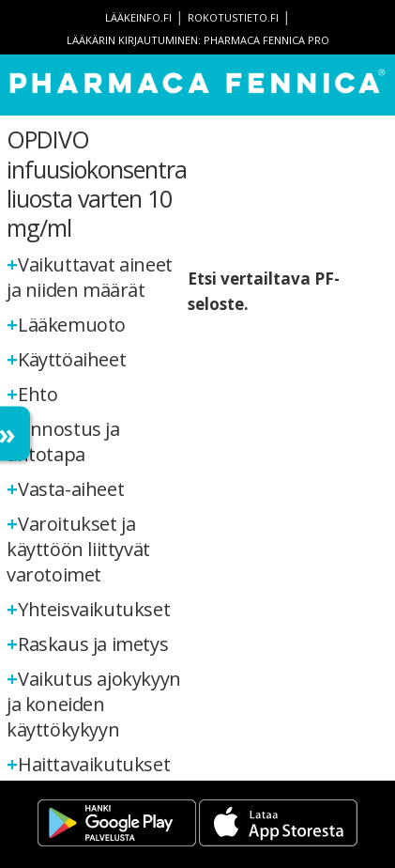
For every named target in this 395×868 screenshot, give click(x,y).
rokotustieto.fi (233, 17)
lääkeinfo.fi (138, 17)
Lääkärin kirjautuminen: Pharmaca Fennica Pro (198, 40)
